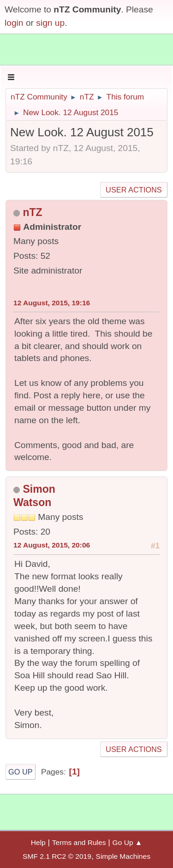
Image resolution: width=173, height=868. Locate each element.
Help (38, 842)
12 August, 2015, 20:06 (52, 545)
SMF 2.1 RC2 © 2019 (57, 856)
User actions (134, 190)
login (14, 23)
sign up (50, 23)
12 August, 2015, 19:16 (52, 303)
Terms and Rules (79, 842)
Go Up (21, 772)
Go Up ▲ (128, 842)
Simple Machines (123, 856)
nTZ (32, 212)
